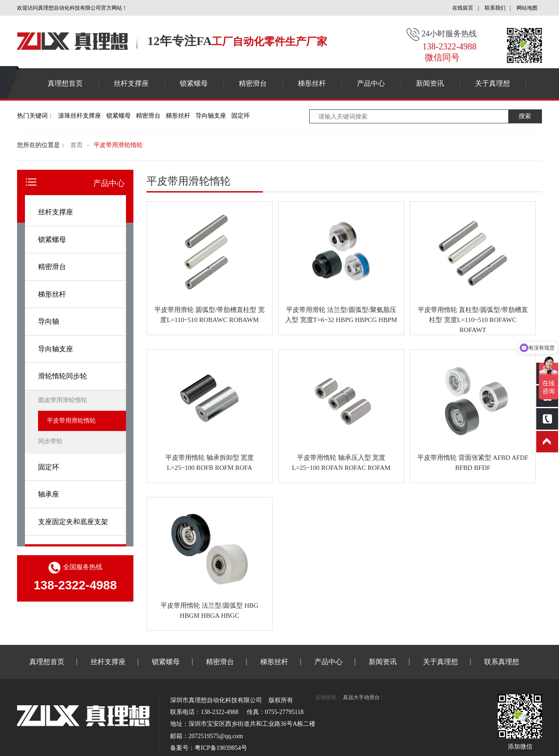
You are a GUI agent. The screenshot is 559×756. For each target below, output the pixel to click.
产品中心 (371, 83)
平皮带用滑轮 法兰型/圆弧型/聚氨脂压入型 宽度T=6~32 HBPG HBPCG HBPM (341, 315)
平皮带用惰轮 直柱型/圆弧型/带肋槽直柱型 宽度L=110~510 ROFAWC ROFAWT (473, 320)
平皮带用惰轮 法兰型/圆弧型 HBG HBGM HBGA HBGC (209, 611)
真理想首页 (65, 83)
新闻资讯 (430, 83)
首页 (77, 145)
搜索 (525, 116)
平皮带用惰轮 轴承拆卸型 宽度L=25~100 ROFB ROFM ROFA (210, 463)
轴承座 (49, 494)
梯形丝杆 (312, 83)
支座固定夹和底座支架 (73, 522)
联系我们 (495, 8)
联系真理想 (502, 662)
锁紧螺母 (194, 83)
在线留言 (463, 8)
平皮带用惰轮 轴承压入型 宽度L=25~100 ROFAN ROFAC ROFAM (341, 463)
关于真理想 (493, 83)
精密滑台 (253, 83)
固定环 (241, 116)
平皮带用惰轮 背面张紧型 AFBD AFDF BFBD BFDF (473, 463)
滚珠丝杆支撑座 (80, 116)
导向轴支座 (211, 116)
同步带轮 (50, 441)
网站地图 (527, 8)
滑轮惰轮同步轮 (63, 376)
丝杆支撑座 (131, 83)
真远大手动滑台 (361, 697)
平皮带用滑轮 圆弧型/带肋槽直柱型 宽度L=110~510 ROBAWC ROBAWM (210, 315)
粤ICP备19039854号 (221, 748)
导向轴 (49, 321)
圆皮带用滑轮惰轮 (63, 400)
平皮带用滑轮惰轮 (118, 145)
